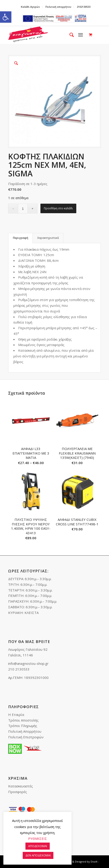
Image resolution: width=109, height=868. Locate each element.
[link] (6, 17)
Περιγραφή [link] (21, 238)
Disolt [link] (94, 862)
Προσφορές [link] (18, 792)
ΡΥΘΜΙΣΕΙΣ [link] (38, 838)
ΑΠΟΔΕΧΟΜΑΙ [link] (38, 846)
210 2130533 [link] (19, 669)
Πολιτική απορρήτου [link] (58, 7)
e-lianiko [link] (55, 19)
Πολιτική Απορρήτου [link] (25, 731)
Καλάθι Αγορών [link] (30, 7)
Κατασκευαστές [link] (21, 786)
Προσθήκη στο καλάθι (58, 208)
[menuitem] (31, 7)
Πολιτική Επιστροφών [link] (26, 737)
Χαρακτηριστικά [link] (48, 238)
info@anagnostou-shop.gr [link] (28, 663)
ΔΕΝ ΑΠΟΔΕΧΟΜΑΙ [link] (38, 855)
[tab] (20, 238)
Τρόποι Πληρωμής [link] (23, 726)
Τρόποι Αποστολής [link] (23, 720)
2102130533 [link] (84, 7)
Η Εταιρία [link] (16, 715)
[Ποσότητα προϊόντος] (23, 209)
